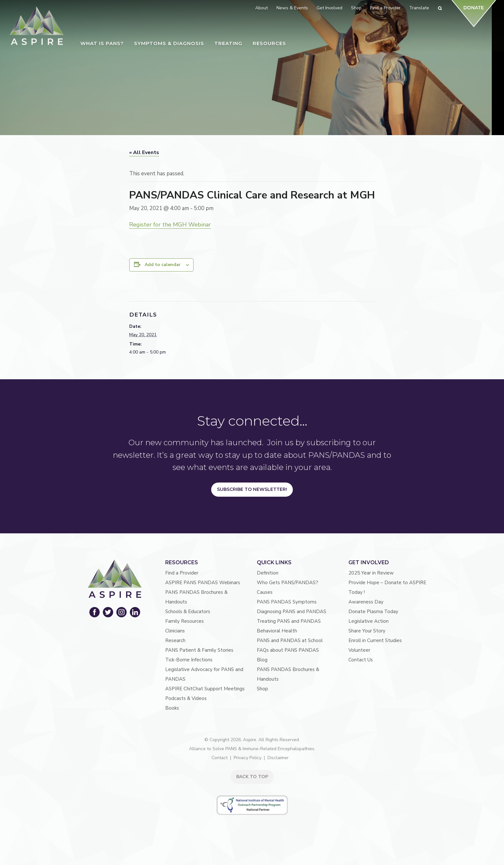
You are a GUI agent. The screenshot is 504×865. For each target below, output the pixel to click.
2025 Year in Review (371, 573)
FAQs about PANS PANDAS (288, 650)
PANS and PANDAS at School (290, 640)
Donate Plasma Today (373, 612)
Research (175, 640)
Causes (265, 592)
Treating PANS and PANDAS (289, 621)
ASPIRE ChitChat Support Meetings (205, 689)
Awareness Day (366, 602)
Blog (262, 660)
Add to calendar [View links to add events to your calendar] (163, 265)
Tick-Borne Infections (189, 660)
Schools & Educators (188, 612)
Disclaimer (278, 758)
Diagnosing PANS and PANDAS (292, 612)
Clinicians (175, 631)
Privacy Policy (248, 758)
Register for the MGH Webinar (170, 225)
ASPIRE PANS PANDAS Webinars (203, 583)
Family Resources (184, 621)
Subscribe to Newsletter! (252, 489)
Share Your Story (367, 631)
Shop (262, 689)
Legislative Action (369, 621)
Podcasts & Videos (186, 698)
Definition (268, 573)
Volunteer (359, 650)
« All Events (144, 152)
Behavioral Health (277, 631)
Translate (419, 8)
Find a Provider (182, 573)
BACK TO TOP (252, 777)
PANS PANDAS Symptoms (287, 602)
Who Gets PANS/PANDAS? (288, 583)
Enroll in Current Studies (375, 640)
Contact (220, 758)
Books (172, 708)
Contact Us (361, 660)
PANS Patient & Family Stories (199, 650)
